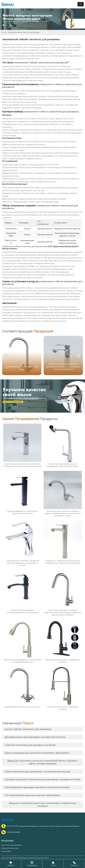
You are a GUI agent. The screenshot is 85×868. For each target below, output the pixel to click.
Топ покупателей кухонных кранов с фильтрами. (33, 795)
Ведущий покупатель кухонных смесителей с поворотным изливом (43, 805)
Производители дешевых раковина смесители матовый (37, 787)
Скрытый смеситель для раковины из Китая (30, 745)
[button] (78, 355)
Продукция (32, 864)
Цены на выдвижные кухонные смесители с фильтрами (37, 753)
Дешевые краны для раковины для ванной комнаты (35, 737)
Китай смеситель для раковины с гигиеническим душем (38, 772)
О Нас (53, 864)
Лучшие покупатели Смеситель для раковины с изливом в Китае (42, 779)
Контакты (74, 864)
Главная (4, 32)
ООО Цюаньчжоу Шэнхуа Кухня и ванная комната (36, 252)
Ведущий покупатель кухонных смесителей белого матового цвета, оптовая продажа (43, 762)
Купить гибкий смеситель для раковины (28, 729)
